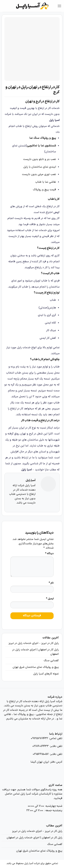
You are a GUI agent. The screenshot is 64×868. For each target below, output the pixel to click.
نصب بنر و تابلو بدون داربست (40, 159)
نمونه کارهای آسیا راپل (46, 674)
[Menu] (59, 6)
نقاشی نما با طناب (46, 182)
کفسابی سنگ (51, 661)
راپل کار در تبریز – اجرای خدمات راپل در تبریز (34, 643)
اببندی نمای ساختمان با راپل (40, 167)
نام (51, 583)
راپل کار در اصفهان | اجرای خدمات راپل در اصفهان (35, 652)
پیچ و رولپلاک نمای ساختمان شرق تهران (36, 667)
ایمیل (50, 599)
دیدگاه (49, 554)
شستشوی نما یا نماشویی (41, 146)
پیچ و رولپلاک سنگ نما (43, 138)
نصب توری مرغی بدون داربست (39, 174)
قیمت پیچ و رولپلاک (44, 190)
